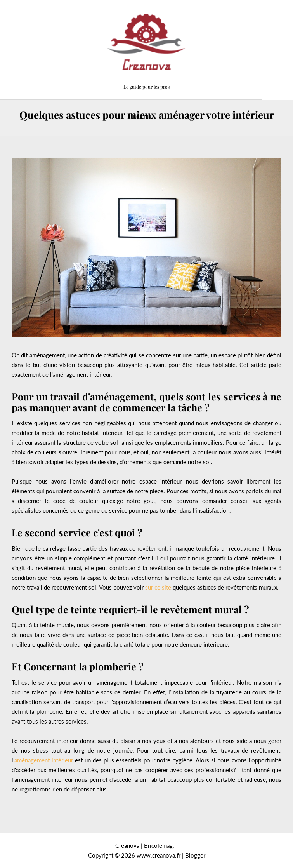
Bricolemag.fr (161, 845)
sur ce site (158, 587)
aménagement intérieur (44, 760)
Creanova (127, 845)
